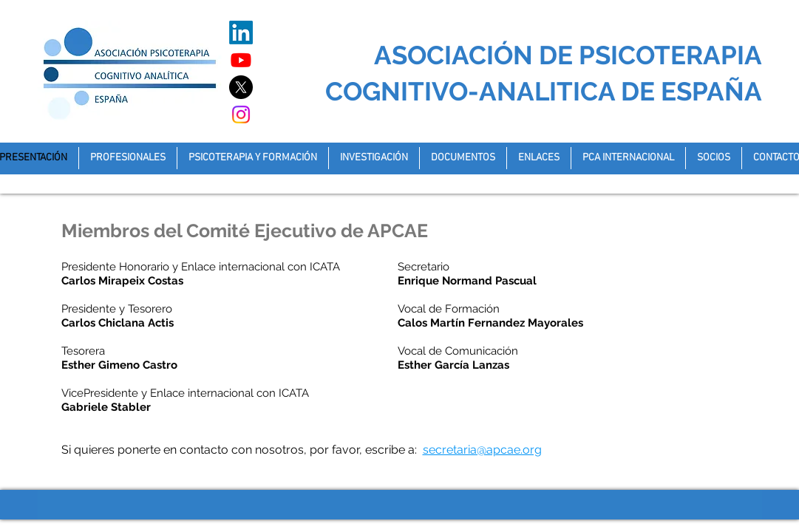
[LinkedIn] (241, 33)
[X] (241, 87)
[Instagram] (241, 115)
